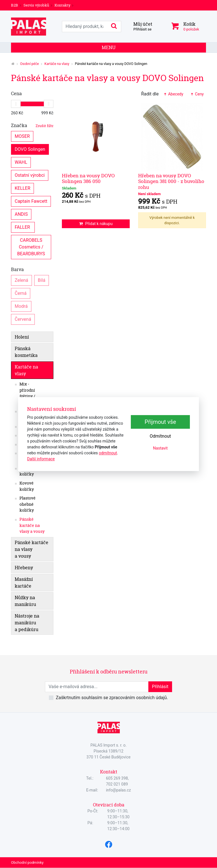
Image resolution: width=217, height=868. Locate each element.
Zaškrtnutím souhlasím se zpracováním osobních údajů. (112, 698)
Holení (22, 337)
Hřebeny (24, 568)
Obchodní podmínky (27, 862)
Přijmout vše (160, 422)
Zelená (21, 280)
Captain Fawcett (31, 201)
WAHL (21, 162)
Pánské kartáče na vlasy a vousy (32, 525)
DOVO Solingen (30, 149)
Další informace (41, 459)
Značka (32, 125)
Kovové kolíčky (27, 486)
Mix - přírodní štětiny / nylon (27, 393)
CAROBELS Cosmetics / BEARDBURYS (31, 247)
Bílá (42, 280)
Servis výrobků (36, 5)
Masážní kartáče (24, 583)
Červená (23, 319)
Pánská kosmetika (26, 352)
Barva (17, 269)
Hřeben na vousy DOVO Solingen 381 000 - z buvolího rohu (171, 181)
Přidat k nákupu (96, 224)
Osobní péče (29, 64)
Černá (21, 293)
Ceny (197, 94)
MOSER (22, 136)
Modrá (21, 306)
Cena (16, 93)
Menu (109, 47)
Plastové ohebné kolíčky (28, 504)
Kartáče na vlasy (57, 64)
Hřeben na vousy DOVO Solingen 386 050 (88, 178)
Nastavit (160, 448)
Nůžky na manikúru (25, 601)
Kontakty (62, 5)
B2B (15, 5)
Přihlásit (160, 687)
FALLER (23, 227)
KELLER (22, 188)
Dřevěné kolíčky (28, 471)
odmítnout (108, 453)
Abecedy (173, 94)
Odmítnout (160, 436)
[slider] (16, 104)
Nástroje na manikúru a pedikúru (27, 623)
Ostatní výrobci (30, 175)
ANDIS (21, 214)
